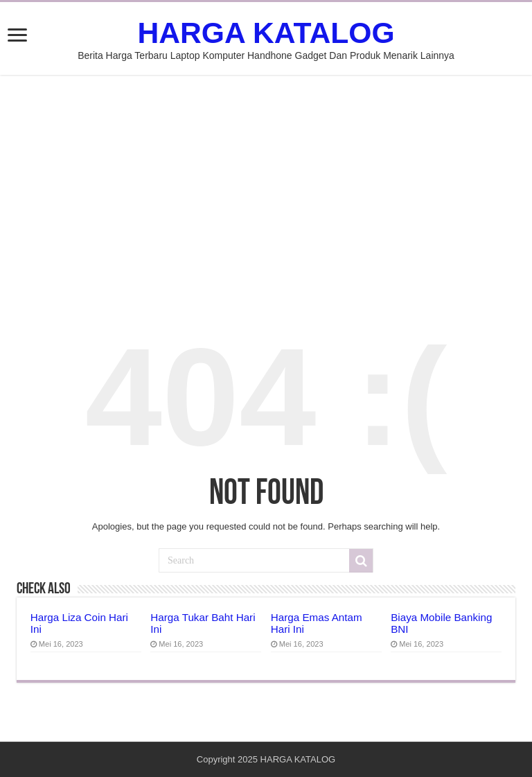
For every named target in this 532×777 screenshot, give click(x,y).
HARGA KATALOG (266, 33)
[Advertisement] (266, 189)
